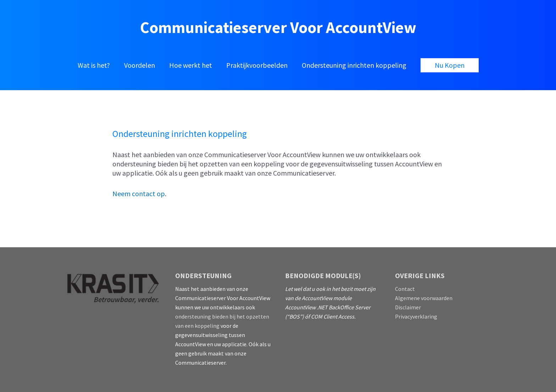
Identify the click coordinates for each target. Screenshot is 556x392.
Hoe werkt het (191, 65)
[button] (450, 65)
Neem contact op (139, 194)
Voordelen (140, 65)
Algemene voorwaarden (424, 298)
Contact (405, 289)
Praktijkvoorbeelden (257, 65)
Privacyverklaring (416, 316)
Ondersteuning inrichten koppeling (354, 65)
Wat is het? (94, 65)
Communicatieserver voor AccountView (278, 27)
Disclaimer (408, 307)
